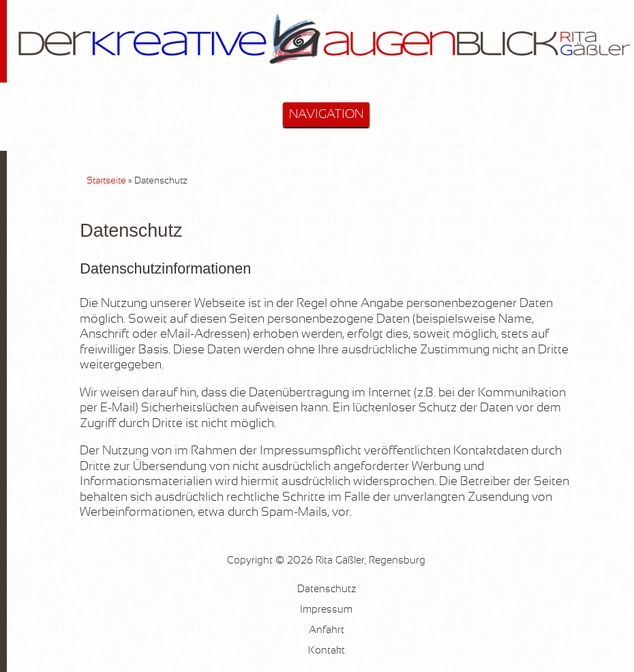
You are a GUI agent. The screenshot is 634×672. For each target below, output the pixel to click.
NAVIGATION (326, 115)
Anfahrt (327, 630)
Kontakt (327, 651)
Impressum (326, 610)
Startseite (106, 181)
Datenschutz (327, 589)
